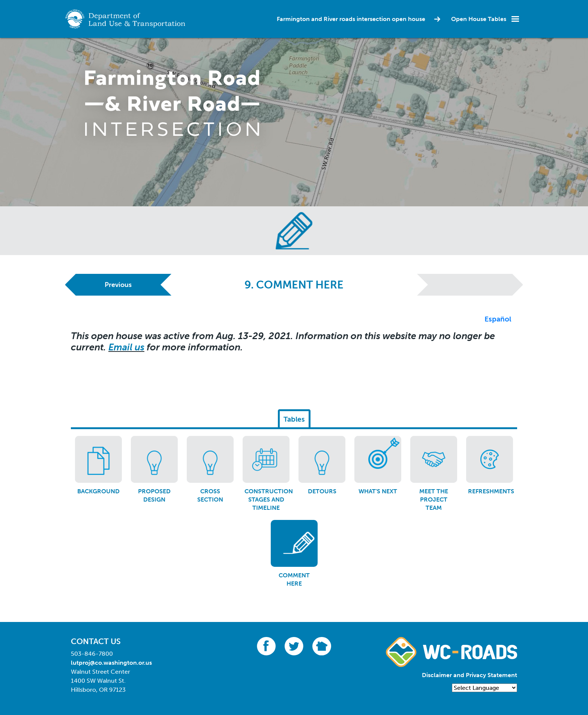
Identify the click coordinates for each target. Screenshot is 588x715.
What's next (378, 491)
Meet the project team (434, 500)
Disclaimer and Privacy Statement (469, 675)
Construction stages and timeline (269, 500)
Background (98, 491)
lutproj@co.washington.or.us (111, 663)
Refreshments (491, 491)
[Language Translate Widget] (484, 688)
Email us (126, 347)
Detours (322, 491)
